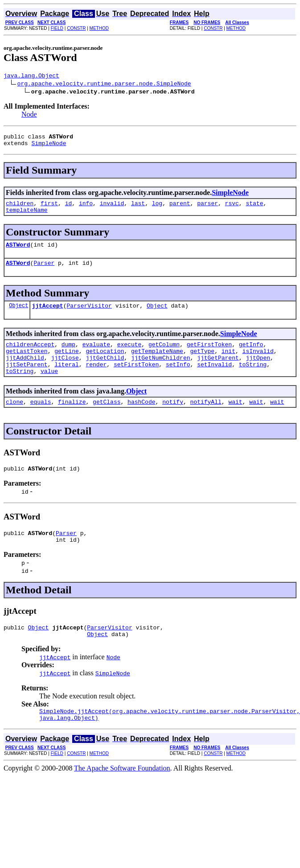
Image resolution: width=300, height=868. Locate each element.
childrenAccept (30, 356)
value (49, 388)
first (49, 208)
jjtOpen (258, 372)
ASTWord (18, 252)
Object (18, 316)
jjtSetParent (27, 380)
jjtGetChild (105, 372)
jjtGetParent (218, 372)
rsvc (232, 208)
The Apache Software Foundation (122, 796)
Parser (44, 272)
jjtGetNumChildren (161, 372)
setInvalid (214, 380)
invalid (112, 208)
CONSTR (76, 28)
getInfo (251, 356)
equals (41, 420)
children (20, 208)
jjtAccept (47, 316)
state (254, 208)
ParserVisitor (89, 316)
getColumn (164, 356)
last (138, 208)
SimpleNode (49, 147)
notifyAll (206, 420)
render (96, 380)
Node (29, 116)
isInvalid (258, 364)
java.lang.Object (31, 77)
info (86, 208)
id (69, 208)
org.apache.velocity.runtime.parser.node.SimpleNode (104, 85)
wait (235, 420)
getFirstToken (209, 356)
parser (208, 208)
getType (202, 364)
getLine (67, 364)
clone (14, 420)
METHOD (99, 28)
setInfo (178, 380)
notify (173, 420)
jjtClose (65, 372)
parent (180, 208)
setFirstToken (136, 380)
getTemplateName (157, 364)
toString (253, 380)
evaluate (96, 356)
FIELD (57, 28)
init (228, 364)
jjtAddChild (25, 372)
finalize (72, 420)
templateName (27, 216)
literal (67, 380)
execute (129, 356)
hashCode (141, 420)
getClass (107, 420)
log (157, 208)
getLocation (105, 364)
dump (68, 356)
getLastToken (27, 364)
